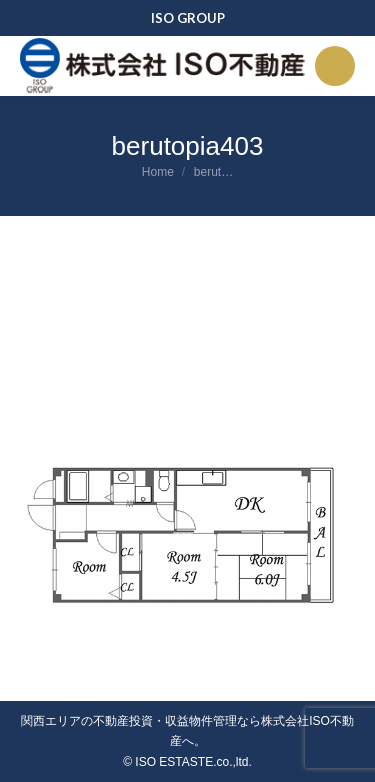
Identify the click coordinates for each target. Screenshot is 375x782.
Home (158, 172)
